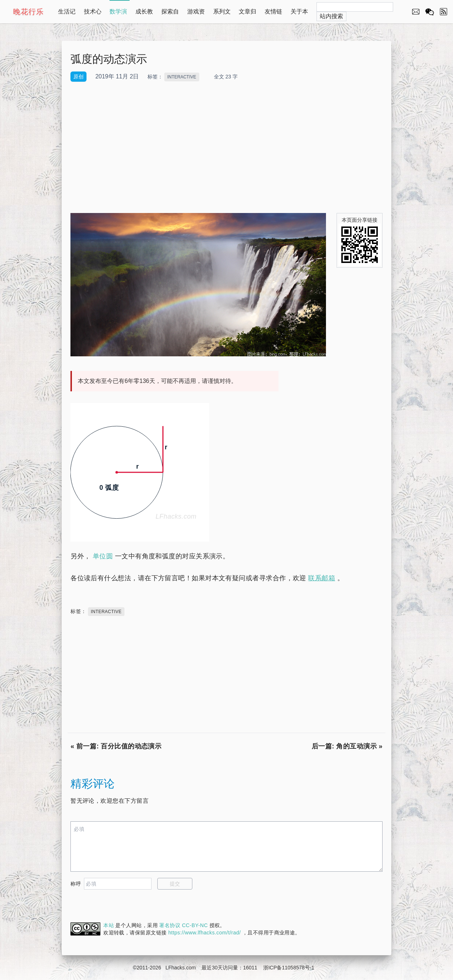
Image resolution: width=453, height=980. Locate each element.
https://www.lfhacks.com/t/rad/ (205, 933)
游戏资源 (196, 15)
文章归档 (247, 15)
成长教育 (144, 15)
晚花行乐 (28, 12)
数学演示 (118, 15)
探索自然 (170, 15)
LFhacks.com (181, 968)
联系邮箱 (322, 578)
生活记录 (67, 15)
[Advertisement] (226, 147)
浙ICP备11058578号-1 (289, 968)
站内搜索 (331, 16)
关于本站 (299, 15)
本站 (109, 925)
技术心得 (93, 15)
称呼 (76, 884)
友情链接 (273, 15)
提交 (175, 884)
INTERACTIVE (182, 77)
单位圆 (103, 556)
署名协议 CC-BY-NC (183, 925)
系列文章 (222, 15)
